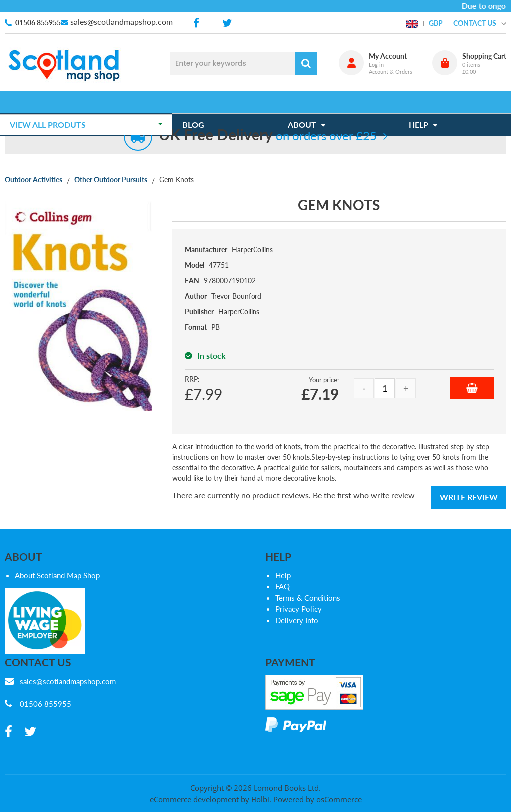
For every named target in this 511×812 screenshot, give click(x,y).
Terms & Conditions (308, 598)
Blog (198, 102)
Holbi (260, 799)
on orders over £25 (268, 136)
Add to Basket (472, 388)
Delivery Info (297, 620)
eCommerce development (194, 799)
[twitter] (227, 23)
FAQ (283, 586)
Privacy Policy (299, 609)
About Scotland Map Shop (57, 575)
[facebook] (197, 23)
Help (283, 575)
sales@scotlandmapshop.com (122, 22)
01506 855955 (38, 23)
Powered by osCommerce (318, 799)
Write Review (469, 497)
